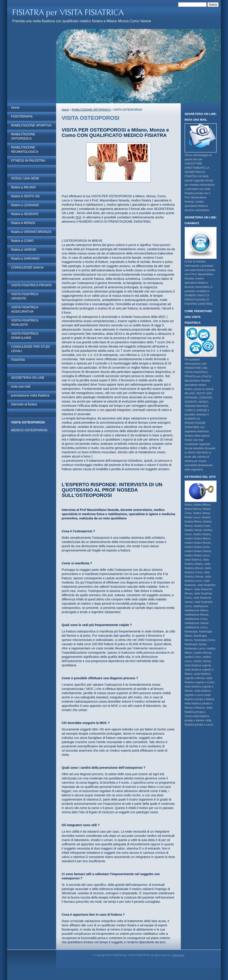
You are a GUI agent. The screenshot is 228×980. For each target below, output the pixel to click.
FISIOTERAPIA (22, 116)
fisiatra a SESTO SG (25, 196)
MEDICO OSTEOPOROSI (29, 430)
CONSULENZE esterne (27, 267)
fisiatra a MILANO (23, 187)
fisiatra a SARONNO (25, 258)
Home (15, 108)
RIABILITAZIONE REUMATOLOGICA (25, 149)
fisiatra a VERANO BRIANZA (31, 232)
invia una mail (21, 386)
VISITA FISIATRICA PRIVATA (31, 285)
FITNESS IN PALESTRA (28, 161)
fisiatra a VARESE (24, 250)
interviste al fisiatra (24, 404)
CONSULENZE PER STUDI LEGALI (31, 349)
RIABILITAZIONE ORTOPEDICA (23, 136)
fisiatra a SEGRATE (25, 214)
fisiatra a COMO (22, 241)
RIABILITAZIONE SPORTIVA (31, 125)
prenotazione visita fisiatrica (30, 395)
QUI (78, 217)
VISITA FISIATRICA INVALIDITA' (25, 322)
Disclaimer (179, 955)
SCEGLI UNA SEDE (25, 178)
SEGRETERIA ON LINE (28, 378)
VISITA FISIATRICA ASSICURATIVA (25, 309)
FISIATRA (18, 360)
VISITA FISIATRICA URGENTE (25, 296)
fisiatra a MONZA (23, 223)
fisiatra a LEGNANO (25, 205)
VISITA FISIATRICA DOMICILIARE (25, 336)
